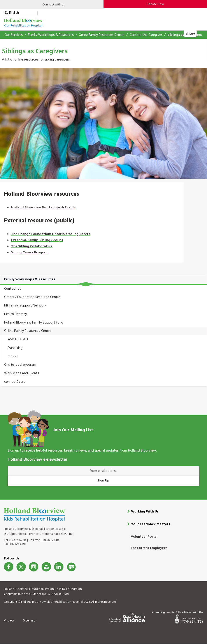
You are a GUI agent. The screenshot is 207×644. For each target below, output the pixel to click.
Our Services (14, 35)
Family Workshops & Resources (51, 35)
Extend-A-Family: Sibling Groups (37, 240)
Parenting (15, 348)
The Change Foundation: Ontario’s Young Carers (51, 234)
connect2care (15, 382)
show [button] (190, 33)
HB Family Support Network (25, 306)
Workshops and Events (22, 373)
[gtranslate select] (21, 13)
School (13, 357)
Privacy (9, 620)
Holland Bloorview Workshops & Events (43, 208)
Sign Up (103, 481)
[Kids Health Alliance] (127, 617)
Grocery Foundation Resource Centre (32, 297)
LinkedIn (59, 567)
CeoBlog (71, 567)
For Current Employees (149, 548)
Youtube (46, 567)
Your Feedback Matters (151, 524)
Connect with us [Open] (54, 5)
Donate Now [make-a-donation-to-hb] (155, 4)
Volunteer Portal (144, 537)
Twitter (21, 567)
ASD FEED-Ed (18, 339)
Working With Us (145, 511)
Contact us (13, 289)
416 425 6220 (17, 540)
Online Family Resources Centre (102, 35)
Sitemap (29, 620)
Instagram (34, 567)
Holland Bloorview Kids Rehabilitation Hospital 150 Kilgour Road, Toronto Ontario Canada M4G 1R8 (38, 531)
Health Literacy (16, 314)
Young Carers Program (30, 253)
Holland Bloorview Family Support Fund (34, 323)
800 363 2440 (50, 540)
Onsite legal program (20, 365)
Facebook (9, 567)
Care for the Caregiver (146, 35)
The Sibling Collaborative (32, 246)
